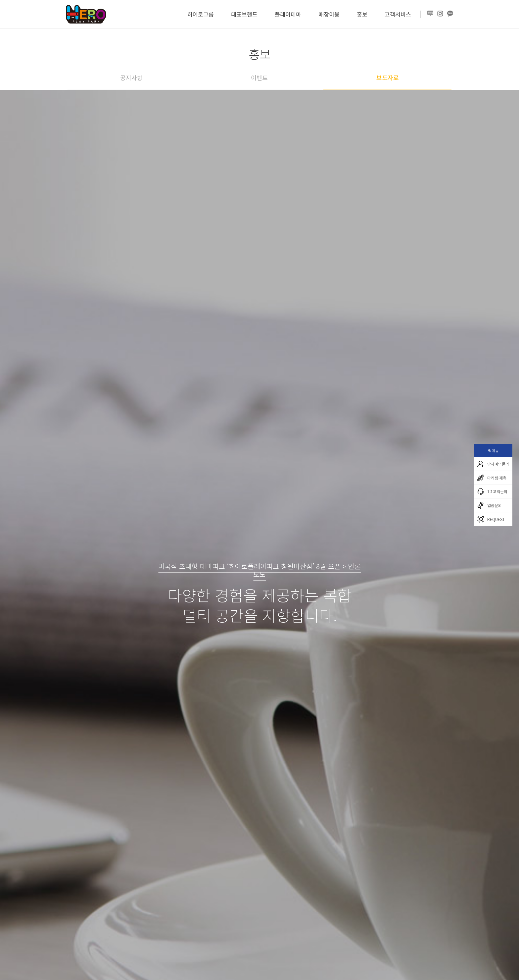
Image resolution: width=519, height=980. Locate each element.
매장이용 (329, 14)
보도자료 (388, 77)
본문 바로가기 (0, 0)
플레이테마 (288, 14)
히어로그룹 (201, 14)
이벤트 (259, 77)
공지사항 (131, 77)
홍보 (362, 14)
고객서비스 (398, 14)
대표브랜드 (244, 14)
